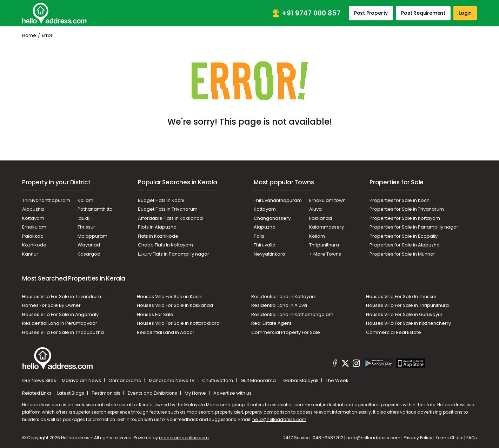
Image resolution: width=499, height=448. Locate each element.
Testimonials (107, 393)
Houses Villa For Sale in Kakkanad (175, 305)
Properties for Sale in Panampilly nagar (414, 227)
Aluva (315, 209)
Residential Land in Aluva (279, 305)
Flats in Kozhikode (158, 236)
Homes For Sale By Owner (51, 305)
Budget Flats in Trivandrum (168, 209)
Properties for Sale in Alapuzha (405, 245)
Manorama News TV (172, 380)
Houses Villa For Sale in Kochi (170, 297)
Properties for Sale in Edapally (404, 236)
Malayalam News (82, 380)
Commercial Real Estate (394, 332)
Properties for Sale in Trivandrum (407, 209)
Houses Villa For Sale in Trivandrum (62, 297)
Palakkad (33, 236)
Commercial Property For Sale (286, 332)
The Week (337, 380)
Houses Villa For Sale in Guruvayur (404, 314)
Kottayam (33, 218)
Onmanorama (125, 380)
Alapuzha (33, 209)
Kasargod (89, 254)
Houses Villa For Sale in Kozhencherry (408, 323)
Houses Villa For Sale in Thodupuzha (63, 332)
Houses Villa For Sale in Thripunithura (407, 305)
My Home (196, 393)
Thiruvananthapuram (46, 200)
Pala (259, 236)
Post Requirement (423, 13)
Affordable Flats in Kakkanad (170, 218)
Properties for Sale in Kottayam (405, 218)
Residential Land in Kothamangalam (292, 314)
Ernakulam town (327, 200)
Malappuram (92, 236)
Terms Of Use (449, 438)
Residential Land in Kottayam (284, 297)
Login (465, 13)
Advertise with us (232, 393)
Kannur (30, 254)
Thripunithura (324, 245)
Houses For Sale (155, 314)
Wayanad (89, 245)
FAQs (472, 438)
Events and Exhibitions (153, 393)
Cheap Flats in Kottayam (165, 245)
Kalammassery (327, 227)
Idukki (84, 218)
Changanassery (272, 218)
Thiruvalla (265, 245)
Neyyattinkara (270, 254)
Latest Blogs (71, 393)
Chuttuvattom (218, 380)
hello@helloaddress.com (279, 419)
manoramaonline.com (184, 438)
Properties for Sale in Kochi (400, 200)
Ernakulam (34, 227)
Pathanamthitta (95, 209)
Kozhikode (34, 245)
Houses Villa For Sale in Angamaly (60, 314)
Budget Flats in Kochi (161, 200)
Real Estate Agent (271, 323)
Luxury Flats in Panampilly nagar (174, 254)
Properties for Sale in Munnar (402, 254)
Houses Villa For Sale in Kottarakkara (178, 323)
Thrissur (86, 227)
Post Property (371, 13)
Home (29, 35)
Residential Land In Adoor (166, 332)
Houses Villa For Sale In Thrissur (401, 297)
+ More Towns (325, 254)
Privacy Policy (418, 438)
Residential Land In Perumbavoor (60, 323)
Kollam (85, 200)
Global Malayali (301, 380)
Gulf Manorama (259, 380)
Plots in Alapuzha (157, 227)
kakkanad (321, 218)
